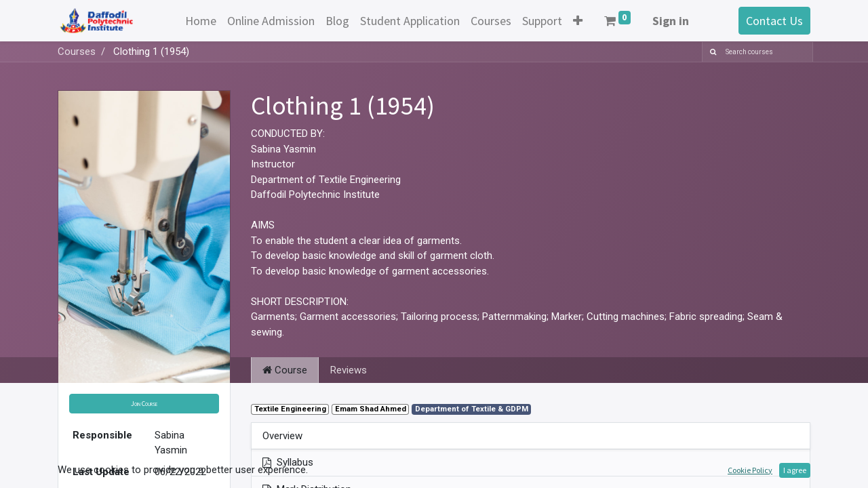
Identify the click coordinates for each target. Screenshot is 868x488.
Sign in (671, 21)
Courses (77, 52)
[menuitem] (201, 21)
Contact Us (774, 21)
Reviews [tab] (349, 370)
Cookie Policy (750, 470)
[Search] (711, 52)
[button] (578, 21)
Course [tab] (285, 370)
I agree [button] (795, 470)
